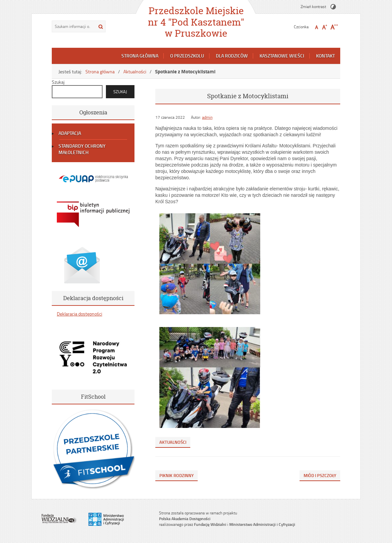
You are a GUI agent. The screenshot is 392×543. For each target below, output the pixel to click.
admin (207, 117)
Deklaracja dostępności (80, 314)
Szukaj (58, 82)
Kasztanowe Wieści (282, 56)
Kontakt (325, 56)
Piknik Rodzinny (177, 475)
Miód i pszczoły (320, 475)
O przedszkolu (187, 56)
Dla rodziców (232, 56)
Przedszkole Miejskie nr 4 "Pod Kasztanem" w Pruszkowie (196, 22)
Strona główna (140, 56)
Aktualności (135, 71)
